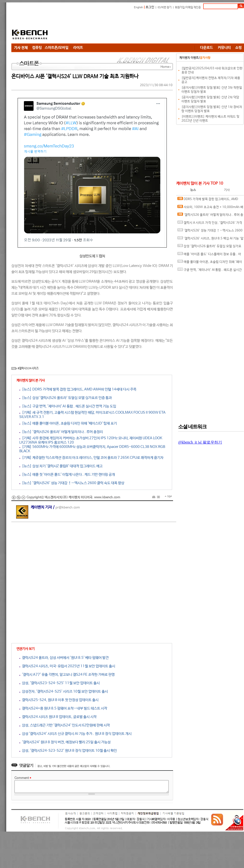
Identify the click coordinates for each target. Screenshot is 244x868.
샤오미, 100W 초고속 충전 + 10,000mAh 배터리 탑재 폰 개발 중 (210, 208)
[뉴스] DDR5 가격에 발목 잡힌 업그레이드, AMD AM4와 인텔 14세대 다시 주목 (78, 389)
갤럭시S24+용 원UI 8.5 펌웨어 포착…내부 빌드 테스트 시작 (63, 708)
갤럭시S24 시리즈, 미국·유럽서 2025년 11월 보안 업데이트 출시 (67, 666)
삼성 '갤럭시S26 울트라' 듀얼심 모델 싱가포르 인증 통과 (209, 247)
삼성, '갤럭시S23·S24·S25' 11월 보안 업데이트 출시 (59, 683)
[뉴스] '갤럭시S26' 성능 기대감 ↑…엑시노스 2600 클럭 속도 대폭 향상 (72, 483)
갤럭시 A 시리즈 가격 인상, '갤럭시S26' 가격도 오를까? (210, 224)
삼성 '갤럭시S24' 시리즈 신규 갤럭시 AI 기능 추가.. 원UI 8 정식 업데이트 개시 (75, 734)
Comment (23, 778)
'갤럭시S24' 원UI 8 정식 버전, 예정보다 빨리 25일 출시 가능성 (65, 742)
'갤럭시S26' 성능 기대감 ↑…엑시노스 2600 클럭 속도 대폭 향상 (210, 232)
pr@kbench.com (68, 508)
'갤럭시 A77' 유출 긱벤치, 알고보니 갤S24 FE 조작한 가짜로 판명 (67, 675)
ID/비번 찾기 (165, 7)
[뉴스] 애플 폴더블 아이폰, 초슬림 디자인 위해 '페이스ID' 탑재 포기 (68, 423)
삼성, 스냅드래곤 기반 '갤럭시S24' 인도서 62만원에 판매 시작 (65, 725)
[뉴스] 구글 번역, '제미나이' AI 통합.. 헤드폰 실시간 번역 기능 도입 (68, 406)
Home (165, 67)
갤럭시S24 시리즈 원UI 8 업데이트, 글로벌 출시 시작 (58, 717)
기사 (227, 190)
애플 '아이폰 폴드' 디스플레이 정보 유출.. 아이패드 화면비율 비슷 (209, 255)
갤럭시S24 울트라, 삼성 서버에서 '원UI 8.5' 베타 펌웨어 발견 (64, 658)
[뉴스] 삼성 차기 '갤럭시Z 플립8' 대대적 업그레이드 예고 (61, 466)
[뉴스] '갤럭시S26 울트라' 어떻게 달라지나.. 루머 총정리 (61, 432)
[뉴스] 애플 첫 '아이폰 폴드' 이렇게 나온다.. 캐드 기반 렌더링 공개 (67, 475)
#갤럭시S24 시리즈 (28, 368)
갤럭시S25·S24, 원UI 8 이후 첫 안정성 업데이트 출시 (59, 700)
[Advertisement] (86, 27)
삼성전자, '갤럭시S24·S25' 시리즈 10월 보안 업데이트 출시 (64, 691)
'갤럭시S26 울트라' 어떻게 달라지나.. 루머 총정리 (210, 216)
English (139, 7)
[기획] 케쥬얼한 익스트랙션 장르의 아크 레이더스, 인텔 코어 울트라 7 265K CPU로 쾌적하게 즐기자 (91, 458)
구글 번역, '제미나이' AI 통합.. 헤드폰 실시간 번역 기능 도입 (210, 271)
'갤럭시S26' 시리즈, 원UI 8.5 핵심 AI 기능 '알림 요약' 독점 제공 (210, 240)
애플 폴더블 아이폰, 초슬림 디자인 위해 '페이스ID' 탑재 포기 (210, 263)
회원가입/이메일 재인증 (188, 7)
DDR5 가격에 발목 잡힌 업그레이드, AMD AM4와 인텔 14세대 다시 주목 (208, 200)
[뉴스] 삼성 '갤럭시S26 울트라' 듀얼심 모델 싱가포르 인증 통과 (66, 398)
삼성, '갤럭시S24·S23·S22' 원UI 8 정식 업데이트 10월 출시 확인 (68, 751)
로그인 (150, 7)
